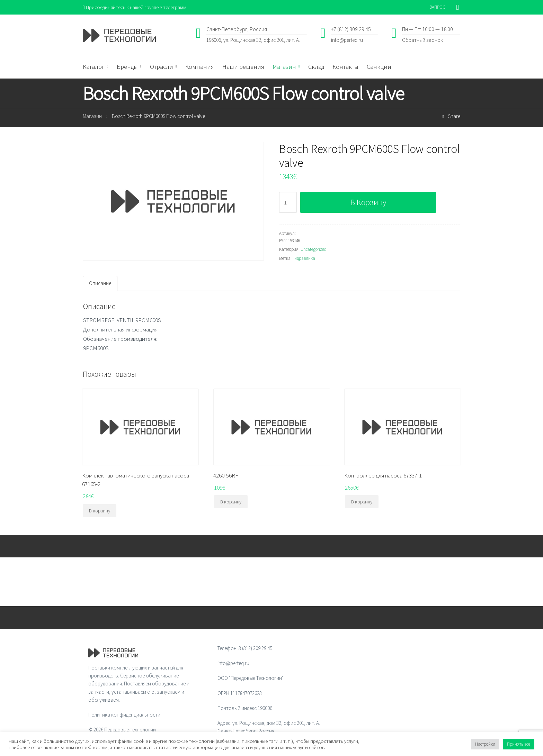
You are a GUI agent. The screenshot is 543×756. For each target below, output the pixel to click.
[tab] (100, 284)
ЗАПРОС (438, 7)
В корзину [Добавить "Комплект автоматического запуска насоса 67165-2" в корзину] (100, 511)
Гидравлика (304, 259)
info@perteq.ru (347, 40)
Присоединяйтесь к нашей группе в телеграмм (136, 7)
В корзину (368, 203)
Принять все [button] (519, 744)
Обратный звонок (422, 40)
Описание (100, 284)
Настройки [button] (485, 744)
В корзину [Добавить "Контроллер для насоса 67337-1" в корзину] (362, 502)
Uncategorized (314, 250)
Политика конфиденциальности (124, 715)
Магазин (92, 116)
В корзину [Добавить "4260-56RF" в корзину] (231, 502)
